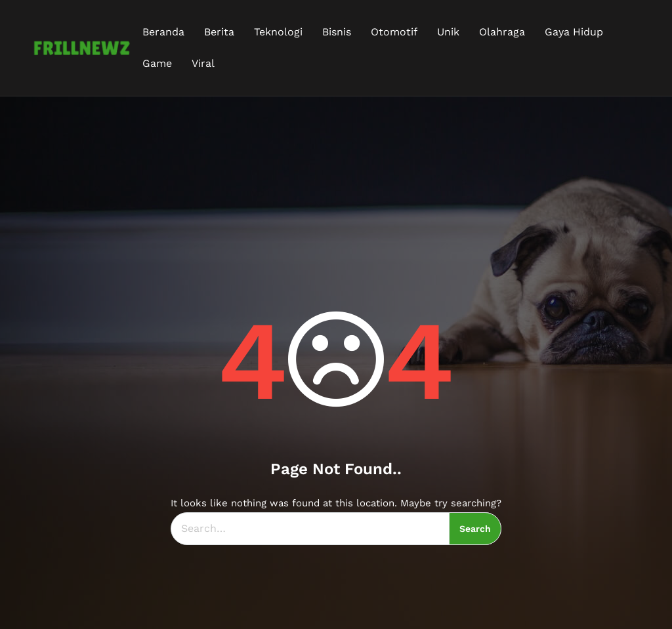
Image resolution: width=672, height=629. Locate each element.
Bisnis (337, 32)
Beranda (163, 32)
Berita (219, 32)
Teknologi (278, 32)
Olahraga (502, 32)
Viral (203, 63)
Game (157, 63)
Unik (448, 32)
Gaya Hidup (574, 32)
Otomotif (394, 32)
